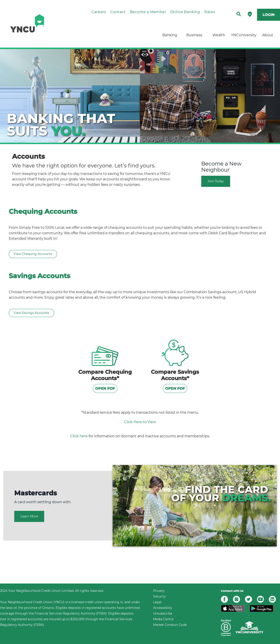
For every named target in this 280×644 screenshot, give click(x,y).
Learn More (29, 516)
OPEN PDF (105, 388)
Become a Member (148, 12)
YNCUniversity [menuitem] (243, 35)
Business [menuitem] (194, 35)
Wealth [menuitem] (219, 35)
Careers (99, 12)
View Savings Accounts (31, 313)
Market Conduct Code (170, 625)
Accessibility (163, 608)
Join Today (216, 181)
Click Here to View (140, 422)
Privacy (159, 591)
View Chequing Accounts (33, 254)
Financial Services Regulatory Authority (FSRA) (71, 613)
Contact (118, 12)
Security (159, 596)
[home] (38, 23)
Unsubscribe (163, 613)
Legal (157, 602)
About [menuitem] (268, 35)
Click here (79, 436)
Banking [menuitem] (170, 35)
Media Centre (163, 619)
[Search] (239, 14)
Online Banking (185, 12)
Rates (210, 12)
